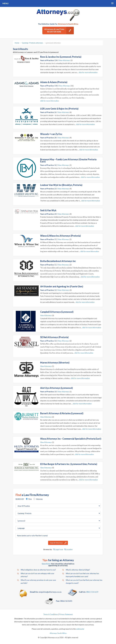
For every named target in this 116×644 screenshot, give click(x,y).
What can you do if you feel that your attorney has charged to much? (82, 581)
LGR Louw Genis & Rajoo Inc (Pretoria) (59, 109)
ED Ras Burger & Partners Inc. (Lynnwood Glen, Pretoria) (69, 464)
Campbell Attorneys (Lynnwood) (57, 312)
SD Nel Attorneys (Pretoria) (54, 337)
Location (68, 549)
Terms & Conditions (51, 614)
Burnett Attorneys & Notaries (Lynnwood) (62, 413)
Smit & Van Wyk (48, 210)
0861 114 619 (92, 592)
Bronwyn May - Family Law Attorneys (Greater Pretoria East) (68, 160)
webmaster (80, 629)
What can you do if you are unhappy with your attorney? (36, 575)
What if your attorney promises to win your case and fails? (37, 581)
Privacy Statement (66, 614)
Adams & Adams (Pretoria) (54, 82)
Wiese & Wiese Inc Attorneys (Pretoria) (60, 236)
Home (17, 43)
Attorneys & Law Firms (59, 31)
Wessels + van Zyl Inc (51, 134)
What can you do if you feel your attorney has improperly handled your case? (81, 575)
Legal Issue (58, 549)
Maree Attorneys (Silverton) (55, 363)
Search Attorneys (57, 543)
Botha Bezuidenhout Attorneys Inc (58, 261)
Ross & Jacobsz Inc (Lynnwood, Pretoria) (61, 57)
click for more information (88, 72)
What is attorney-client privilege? (76, 570)
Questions (46, 564)
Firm (30, 499)
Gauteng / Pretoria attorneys (32, 43)
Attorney (39, 499)
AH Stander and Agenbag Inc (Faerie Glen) (62, 286)
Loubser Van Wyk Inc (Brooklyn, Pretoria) (61, 185)
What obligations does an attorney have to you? (37, 570)
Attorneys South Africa (58, 633)
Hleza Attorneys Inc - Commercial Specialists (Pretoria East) (71, 439)
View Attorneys (64, 60)
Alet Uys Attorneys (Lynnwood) (56, 388)
